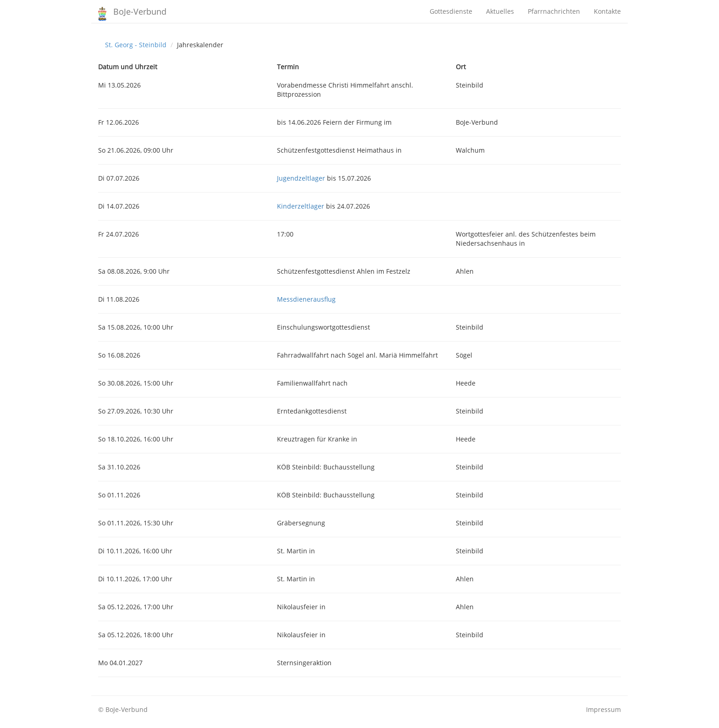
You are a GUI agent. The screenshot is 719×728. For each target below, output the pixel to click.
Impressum (603, 709)
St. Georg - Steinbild (136, 45)
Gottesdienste (451, 11)
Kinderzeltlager (301, 206)
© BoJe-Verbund (123, 709)
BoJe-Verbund (140, 11)
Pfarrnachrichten (554, 11)
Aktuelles (500, 11)
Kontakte (607, 11)
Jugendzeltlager (301, 178)
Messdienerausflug (306, 299)
